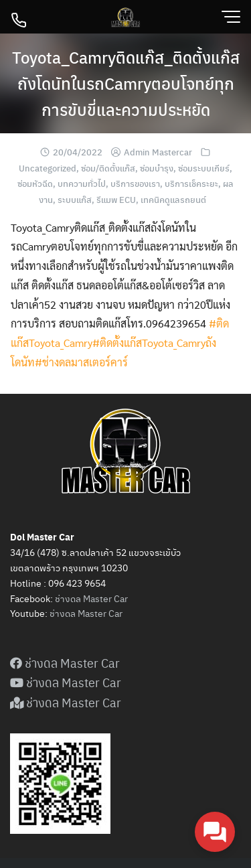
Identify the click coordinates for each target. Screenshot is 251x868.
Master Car (99, 613)
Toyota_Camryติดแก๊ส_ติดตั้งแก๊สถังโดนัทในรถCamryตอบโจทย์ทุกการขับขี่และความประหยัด (126, 83)
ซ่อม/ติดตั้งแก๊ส (108, 168)
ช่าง (57, 613)
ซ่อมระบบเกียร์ (204, 168)
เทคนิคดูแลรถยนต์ (173, 199)
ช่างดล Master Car (91, 598)
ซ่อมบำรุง (157, 168)
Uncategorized (48, 168)
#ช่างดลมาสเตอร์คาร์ (81, 362)
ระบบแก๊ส (75, 199)
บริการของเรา (135, 183)
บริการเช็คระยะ (191, 183)
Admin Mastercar (158, 152)
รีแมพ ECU (116, 199)
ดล (70, 613)
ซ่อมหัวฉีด (35, 183)
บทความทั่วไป (82, 183)
